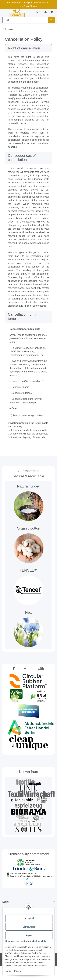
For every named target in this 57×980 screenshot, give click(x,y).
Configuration (29, 927)
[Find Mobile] (25, 20)
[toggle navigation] (4, 11)
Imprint (8, 971)
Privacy (18, 971)
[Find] (51, 20)
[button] (46, 12)
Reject (29, 935)
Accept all (29, 918)
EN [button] (36, 12)
